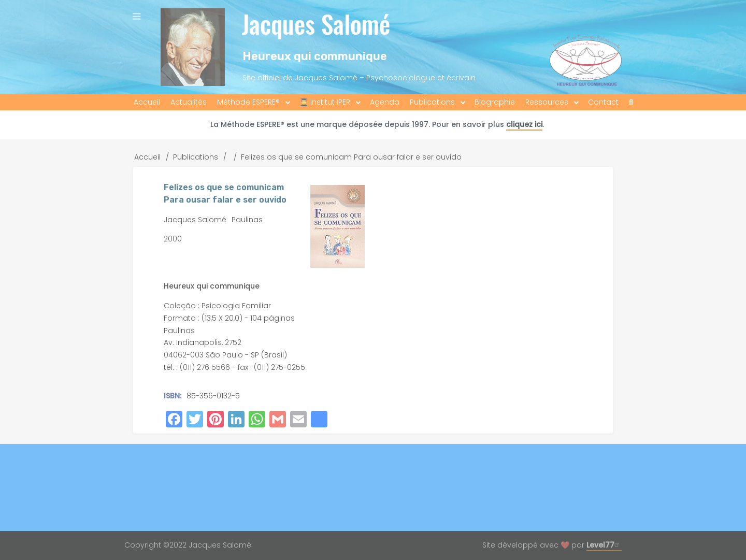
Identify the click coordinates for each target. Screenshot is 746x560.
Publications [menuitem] (432, 102)
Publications (196, 157)
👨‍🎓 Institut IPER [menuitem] (325, 102)
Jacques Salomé (316, 24)
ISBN (172, 396)
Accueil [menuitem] (147, 102)
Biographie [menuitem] (495, 102)
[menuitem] (631, 102)
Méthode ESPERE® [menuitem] (248, 102)
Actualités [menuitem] (189, 102)
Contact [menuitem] (603, 102)
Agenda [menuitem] (385, 102)
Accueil (147, 157)
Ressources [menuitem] (547, 102)
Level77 (604, 545)
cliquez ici (524, 124)
